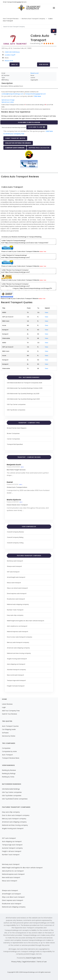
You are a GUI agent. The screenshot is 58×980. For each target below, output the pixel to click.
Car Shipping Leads (9, 729)
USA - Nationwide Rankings (29, 377)
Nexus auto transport (14, 583)
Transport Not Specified (15, 444)
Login (4, 707)
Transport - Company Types (29, 423)
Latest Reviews (7, 704)
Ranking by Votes (8, 777)
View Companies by (29, 527)
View (47, 312)
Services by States (9, 736)
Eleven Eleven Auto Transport (17, 505)
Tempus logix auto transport (16, 680)
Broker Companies (13, 433)
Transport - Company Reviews (29, 457)
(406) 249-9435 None (12, 52)
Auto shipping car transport (16, 664)
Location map (10, 55)
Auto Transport (7, 755)
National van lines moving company (19, 653)
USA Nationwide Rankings (11, 789)
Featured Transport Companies (29, 556)
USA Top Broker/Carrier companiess (15, 799)
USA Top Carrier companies (16, 404)
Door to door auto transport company (20, 637)
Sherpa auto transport (14, 566)
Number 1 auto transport (11, 855)
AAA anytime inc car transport (13, 871)
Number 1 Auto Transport (15, 610)
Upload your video (8, 102)
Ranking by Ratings (9, 774)
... (13, 475)
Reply (22, 467)
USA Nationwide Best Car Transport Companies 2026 (25, 383)
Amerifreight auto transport (16, 577)
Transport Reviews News (11, 758)
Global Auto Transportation (17, 487)
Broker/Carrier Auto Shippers (17, 428)
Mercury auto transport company (18, 642)
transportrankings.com (30, 972)
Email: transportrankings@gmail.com (15, 2)
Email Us (15, 64)
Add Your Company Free (11, 711)
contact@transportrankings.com (12, 94)
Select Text (43, 252)
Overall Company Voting (15, 543)
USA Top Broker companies (16, 410)
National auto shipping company (18, 604)
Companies (6, 748)
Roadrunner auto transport (16, 599)
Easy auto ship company (15, 615)
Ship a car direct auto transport (17, 588)
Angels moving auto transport (17, 659)
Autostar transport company (16, 670)
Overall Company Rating (15, 537)
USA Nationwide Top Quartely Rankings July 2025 (23, 394)
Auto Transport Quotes (10, 726)
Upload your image (8, 100)
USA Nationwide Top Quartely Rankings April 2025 (23, 399)
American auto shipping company (18, 648)
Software (5, 733)
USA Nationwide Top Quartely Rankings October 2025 (25, 388)
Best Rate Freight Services (16, 470)
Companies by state (9, 751)
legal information (29, 962)
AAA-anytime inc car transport (17, 626)
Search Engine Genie (34, 958)
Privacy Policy (17, 962)
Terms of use (42, 962)
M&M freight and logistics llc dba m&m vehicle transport (26, 621)
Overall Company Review (15, 532)
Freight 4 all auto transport (16, 686)
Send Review (44, 64)
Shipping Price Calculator (39, 148)
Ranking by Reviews (9, 770)
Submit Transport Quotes (15, 138)
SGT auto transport (13, 572)
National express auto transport (18, 632)
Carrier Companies (13, 439)
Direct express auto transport (17, 594)
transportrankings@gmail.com (36, 94)
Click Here (37, 96)
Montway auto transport (15, 561)
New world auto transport (15, 675)
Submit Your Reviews (9, 714)
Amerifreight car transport (11, 894)
